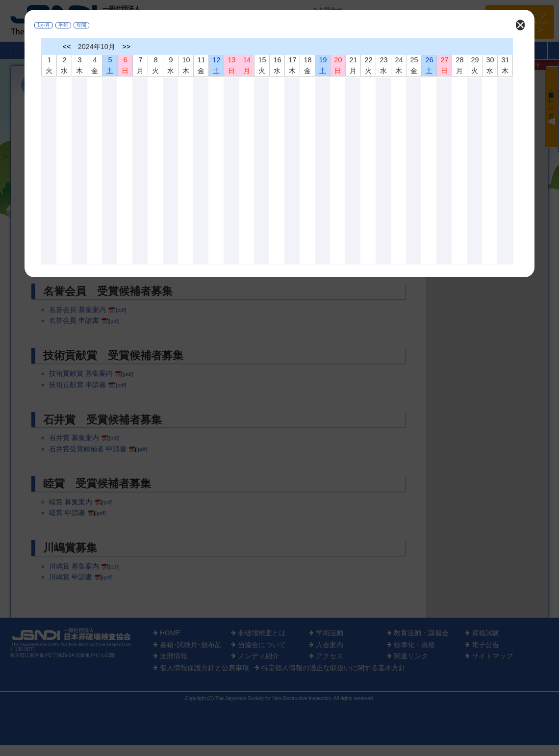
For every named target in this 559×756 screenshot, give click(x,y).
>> (126, 47)
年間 (81, 25)
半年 (63, 25)
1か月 (44, 25)
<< (67, 47)
